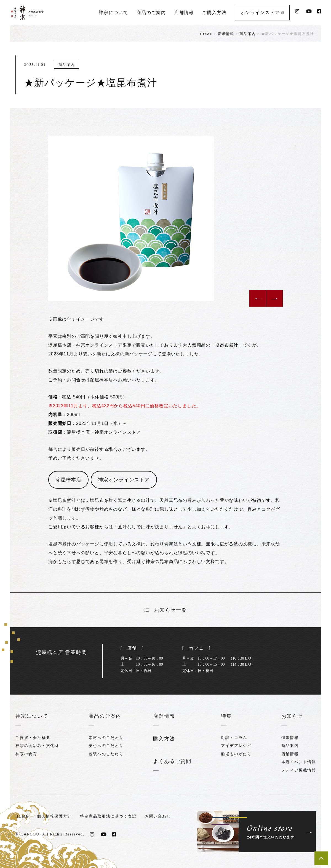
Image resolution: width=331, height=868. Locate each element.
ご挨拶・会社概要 (33, 737)
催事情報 (290, 737)
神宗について (114, 13)
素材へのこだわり (106, 737)
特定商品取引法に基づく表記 (109, 815)
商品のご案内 (151, 13)
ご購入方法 (214, 13)
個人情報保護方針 (54, 815)
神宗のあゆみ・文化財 (37, 746)
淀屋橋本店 (68, 480)
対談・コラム (234, 737)
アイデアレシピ (236, 746)
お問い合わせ (158, 815)
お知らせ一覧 (166, 610)
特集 (226, 716)
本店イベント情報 (299, 762)
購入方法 (164, 738)
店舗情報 (184, 13)
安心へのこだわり (106, 746)
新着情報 (226, 34)
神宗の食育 (26, 754)
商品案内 (248, 34)
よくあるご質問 (172, 761)
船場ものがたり (236, 754)
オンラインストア (262, 13)
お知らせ (292, 716)
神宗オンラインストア (124, 480)
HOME (206, 34)
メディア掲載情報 (299, 770)
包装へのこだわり (106, 754)
